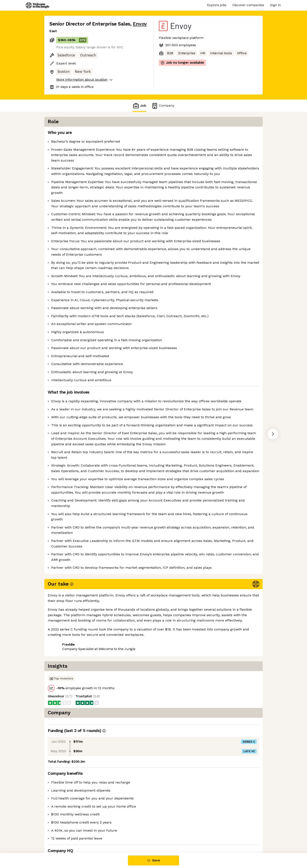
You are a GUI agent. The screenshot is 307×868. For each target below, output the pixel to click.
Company (163, 106)
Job (139, 106)
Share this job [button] (61, 835)
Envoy (140, 24)
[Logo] (38, 5)
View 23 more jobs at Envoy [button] (102, 835)
